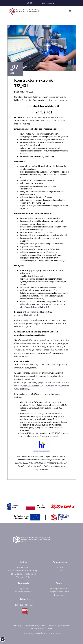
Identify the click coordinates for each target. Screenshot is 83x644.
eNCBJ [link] (30, 3)
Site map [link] (18, 625)
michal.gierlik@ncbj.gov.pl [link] (26, 314)
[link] (3, 639)
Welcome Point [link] (23, 576)
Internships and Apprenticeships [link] (23, 570)
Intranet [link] (60, 566)
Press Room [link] (60, 594)
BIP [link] (25, 611)
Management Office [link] (60, 587)
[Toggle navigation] (71, 11)
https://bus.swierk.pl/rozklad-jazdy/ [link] (34, 306)
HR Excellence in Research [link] (23, 573)
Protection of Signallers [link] (35, 625)
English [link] (47, 3)
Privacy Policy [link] (37, 628)
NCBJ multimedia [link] (23, 591)
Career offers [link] (23, 566)
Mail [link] (60, 570)
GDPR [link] (49, 628)
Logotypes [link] (23, 587)
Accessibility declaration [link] (59, 625)
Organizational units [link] (60, 591)
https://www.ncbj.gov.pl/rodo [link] (47, 435)
